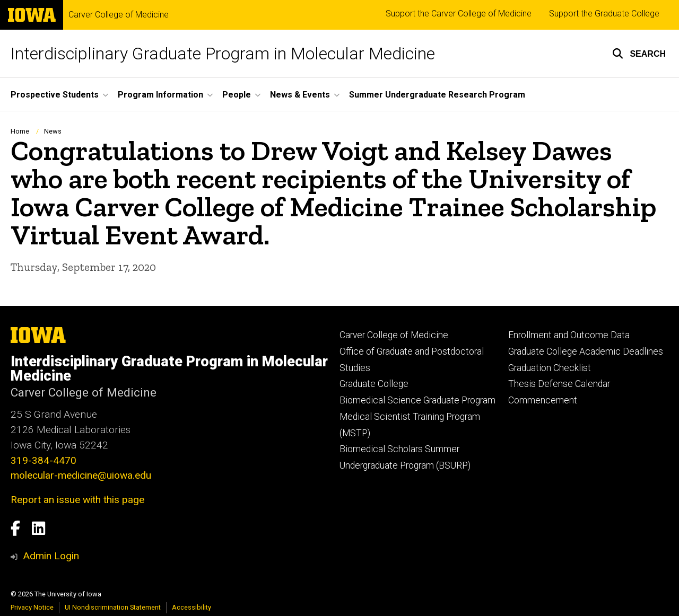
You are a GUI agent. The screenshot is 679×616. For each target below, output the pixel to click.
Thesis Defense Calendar (559, 384)
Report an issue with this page (77, 500)
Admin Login (51, 556)
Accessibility (191, 607)
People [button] (237, 95)
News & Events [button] (300, 95)
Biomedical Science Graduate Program (417, 400)
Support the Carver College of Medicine (459, 14)
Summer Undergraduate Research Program (437, 95)
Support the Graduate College (604, 14)
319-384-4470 (43, 460)
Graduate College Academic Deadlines (586, 351)
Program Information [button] (160, 95)
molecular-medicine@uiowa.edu (81, 475)
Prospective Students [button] (55, 95)
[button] (639, 54)
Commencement (543, 400)
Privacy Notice (32, 607)
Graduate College (374, 384)
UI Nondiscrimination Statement (113, 607)
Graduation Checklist (550, 368)
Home (20, 131)
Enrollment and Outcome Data (569, 335)
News (53, 131)
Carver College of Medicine (119, 15)
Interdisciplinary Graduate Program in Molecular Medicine (223, 54)
